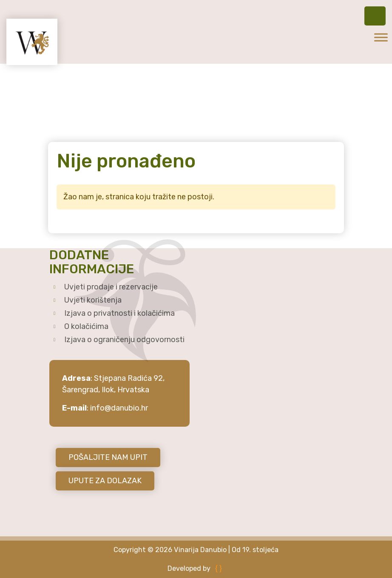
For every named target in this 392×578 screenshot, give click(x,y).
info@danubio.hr (119, 408)
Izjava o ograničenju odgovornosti (124, 340)
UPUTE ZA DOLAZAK (105, 481)
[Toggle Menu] (381, 37)
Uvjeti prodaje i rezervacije (111, 287)
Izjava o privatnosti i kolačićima (119, 313)
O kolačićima (86, 326)
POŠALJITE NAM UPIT (108, 457)
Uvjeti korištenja (93, 300)
